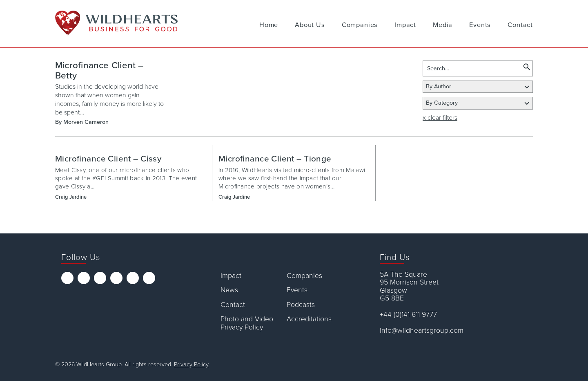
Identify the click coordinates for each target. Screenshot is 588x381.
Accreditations (309, 319)
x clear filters (440, 118)
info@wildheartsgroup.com (422, 331)
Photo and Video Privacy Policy (247, 323)
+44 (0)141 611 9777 (408, 315)
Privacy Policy (191, 364)
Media (443, 25)
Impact (405, 25)
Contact (520, 25)
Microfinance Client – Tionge (275, 159)
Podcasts (301, 305)
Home (269, 25)
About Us (310, 25)
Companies (360, 25)
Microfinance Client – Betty (99, 70)
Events (480, 25)
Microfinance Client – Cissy (108, 159)
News (229, 290)
